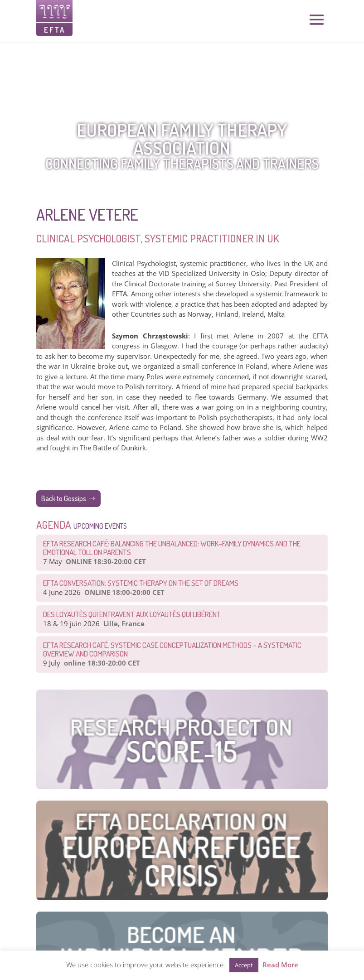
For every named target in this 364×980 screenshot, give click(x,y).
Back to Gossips (64, 498)
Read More (280, 965)
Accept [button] (244, 965)
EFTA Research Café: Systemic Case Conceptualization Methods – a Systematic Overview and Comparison (172, 649)
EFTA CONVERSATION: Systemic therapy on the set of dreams (141, 583)
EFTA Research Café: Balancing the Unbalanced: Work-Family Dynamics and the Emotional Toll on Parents (172, 548)
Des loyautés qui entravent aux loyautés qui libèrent (132, 614)
